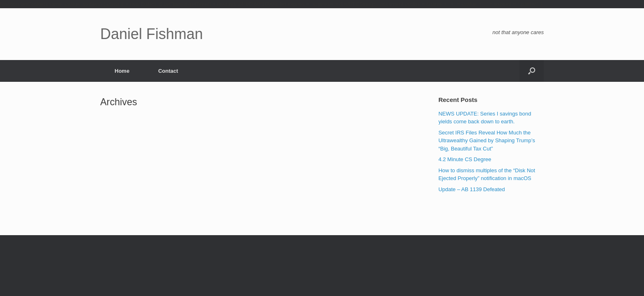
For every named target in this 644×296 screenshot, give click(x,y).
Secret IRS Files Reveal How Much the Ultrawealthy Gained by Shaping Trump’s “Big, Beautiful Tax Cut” (486, 141)
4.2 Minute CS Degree (465, 159)
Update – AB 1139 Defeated (471, 189)
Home (122, 71)
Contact (168, 71)
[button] (532, 71)
